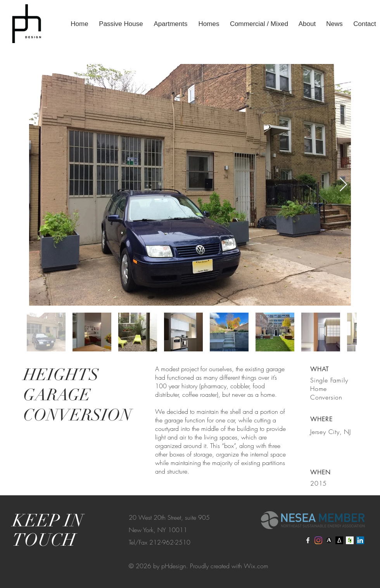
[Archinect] (329, 540)
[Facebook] (308, 540)
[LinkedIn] (360, 540)
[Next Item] (343, 185)
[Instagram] (318, 540)
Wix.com (256, 566)
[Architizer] (339, 540)
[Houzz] (350, 540)
